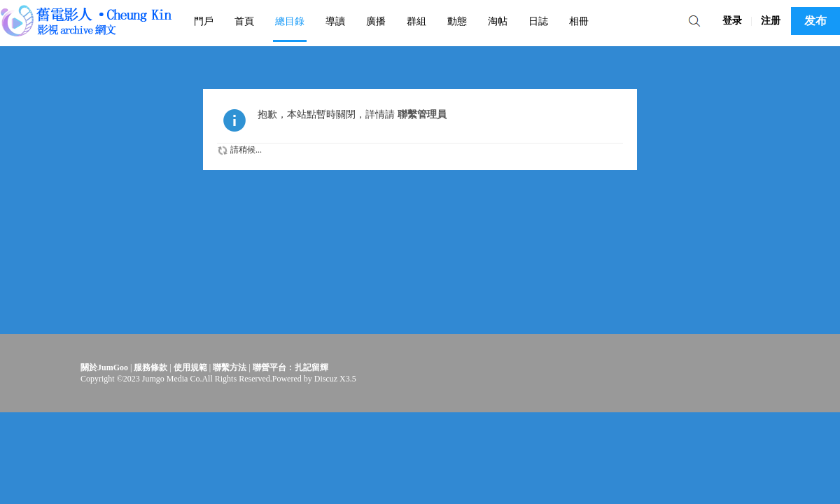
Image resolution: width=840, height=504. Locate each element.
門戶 (204, 21)
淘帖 (498, 21)
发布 (815, 21)
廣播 (376, 21)
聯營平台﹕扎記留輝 (290, 367)
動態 (457, 21)
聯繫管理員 (422, 114)
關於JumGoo (104, 367)
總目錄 (290, 21)
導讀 (335, 21)
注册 (771, 21)
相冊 (579, 21)
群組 (416, 21)
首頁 (244, 21)
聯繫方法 (230, 367)
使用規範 (190, 367)
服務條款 (150, 367)
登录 (732, 21)
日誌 (538, 21)
